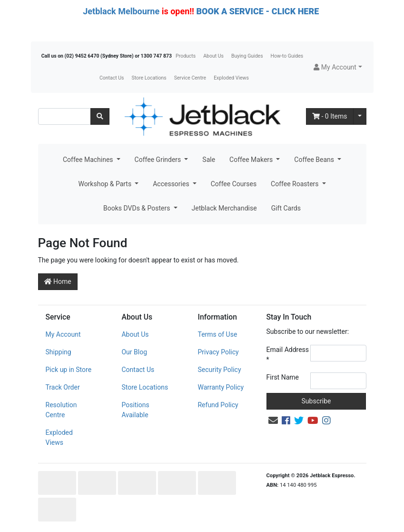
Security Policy (219, 370)
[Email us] (273, 421)
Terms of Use (217, 334)
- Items (330, 116)
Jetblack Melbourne (121, 11)
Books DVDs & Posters (138, 208)
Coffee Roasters (296, 184)
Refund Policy (218, 405)
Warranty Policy (221, 387)
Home (58, 281)
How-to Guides (287, 56)
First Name (283, 377)
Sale (209, 160)
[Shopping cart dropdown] (360, 116)
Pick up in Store (69, 370)
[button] (338, 67)
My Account (63, 334)
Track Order (63, 387)
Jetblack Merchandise (224, 208)
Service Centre (190, 78)
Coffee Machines (89, 160)
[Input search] (64, 116)
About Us (213, 56)
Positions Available (135, 410)
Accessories (172, 184)
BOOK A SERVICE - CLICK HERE (257, 11)
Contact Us (112, 78)
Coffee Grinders (159, 160)
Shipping (59, 352)
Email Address (288, 355)
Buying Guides (247, 56)
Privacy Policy (218, 352)
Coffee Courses (234, 184)
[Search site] (100, 116)
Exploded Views (231, 78)
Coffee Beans (315, 160)
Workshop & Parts (105, 184)
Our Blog (134, 352)
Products (186, 56)
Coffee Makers (252, 160)
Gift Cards (286, 208)
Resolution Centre (61, 410)
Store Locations (149, 78)
